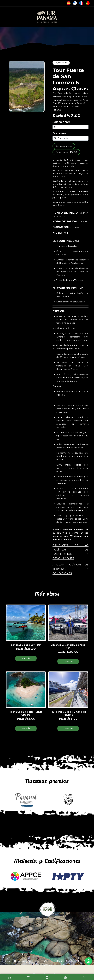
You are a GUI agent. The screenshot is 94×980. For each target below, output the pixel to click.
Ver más (26, 658)
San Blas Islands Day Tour (26, 645)
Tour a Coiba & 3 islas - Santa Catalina (26, 713)
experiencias (61, 63)
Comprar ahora (64, 146)
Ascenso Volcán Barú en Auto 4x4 (68, 646)
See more (68, 661)
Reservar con (66, 152)
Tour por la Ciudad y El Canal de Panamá (68, 713)
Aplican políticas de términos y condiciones (70, 569)
